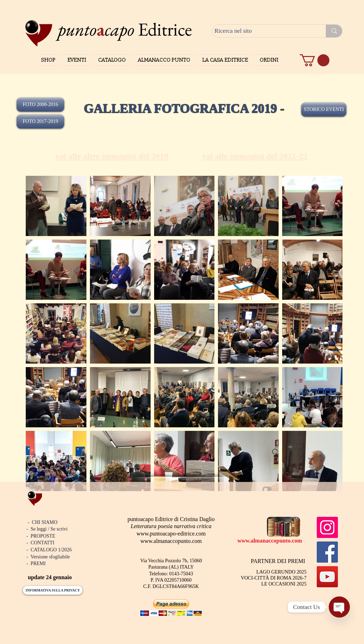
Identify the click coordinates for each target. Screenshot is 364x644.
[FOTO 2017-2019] (40, 122)
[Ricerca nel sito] (263, 31)
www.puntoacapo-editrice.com (171, 534)
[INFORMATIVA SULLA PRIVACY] (53, 590)
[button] (315, 60)
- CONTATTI (40, 543)
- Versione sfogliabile (48, 557)
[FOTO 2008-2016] (40, 105)
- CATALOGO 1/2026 (49, 550)
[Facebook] (327, 552)
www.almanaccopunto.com (171, 541)
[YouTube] (327, 577)
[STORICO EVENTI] (324, 110)
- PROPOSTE (41, 536)
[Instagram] (327, 527)
